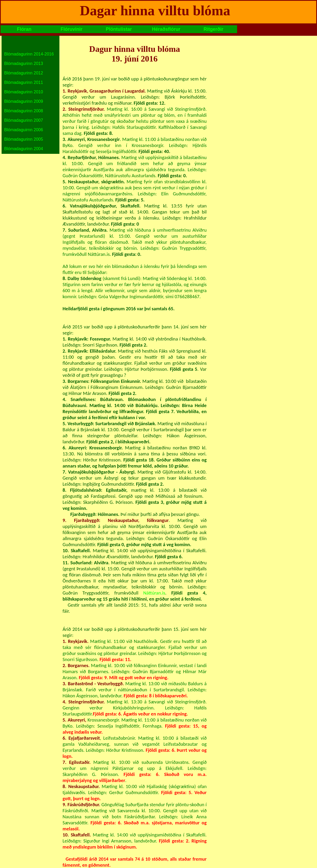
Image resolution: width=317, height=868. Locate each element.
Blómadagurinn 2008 (24, 111)
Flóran (24, 29)
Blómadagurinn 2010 (24, 92)
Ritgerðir (213, 29)
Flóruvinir (71, 29)
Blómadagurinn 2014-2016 (29, 54)
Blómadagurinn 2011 (24, 82)
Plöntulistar (119, 29)
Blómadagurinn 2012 (24, 73)
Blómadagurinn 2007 (24, 120)
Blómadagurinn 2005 (24, 139)
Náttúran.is (154, 593)
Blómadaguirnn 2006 (24, 130)
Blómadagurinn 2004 (24, 149)
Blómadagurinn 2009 (24, 101)
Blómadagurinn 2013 (24, 64)
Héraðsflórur (166, 29)
